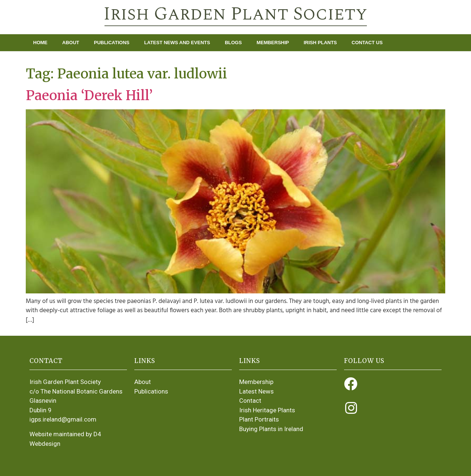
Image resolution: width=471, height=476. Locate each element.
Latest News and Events (177, 43)
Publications (112, 43)
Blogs (233, 43)
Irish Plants (320, 43)
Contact (250, 401)
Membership (273, 43)
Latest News (256, 391)
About (71, 43)
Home (40, 43)
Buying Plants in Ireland (271, 429)
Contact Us (367, 43)
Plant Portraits (259, 419)
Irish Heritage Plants (267, 410)
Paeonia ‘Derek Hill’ (89, 96)
